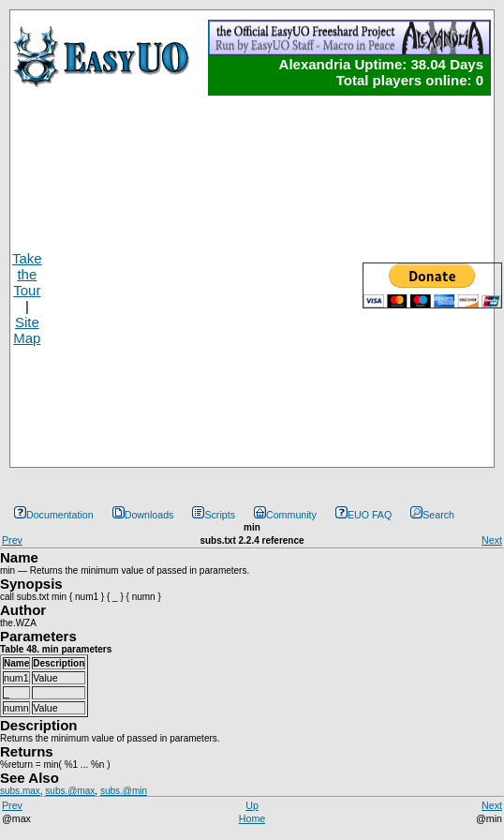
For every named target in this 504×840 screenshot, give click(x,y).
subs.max (20, 791)
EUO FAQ (363, 515)
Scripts (214, 515)
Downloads (143, 515)
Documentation (54, 515)
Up (252, 805)
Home (252, 818)
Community (285, 515)
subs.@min (124, 791)
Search (432, 515)
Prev (12, 540)
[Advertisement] (180, 281)
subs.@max (70, 791)
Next (492, 540)
